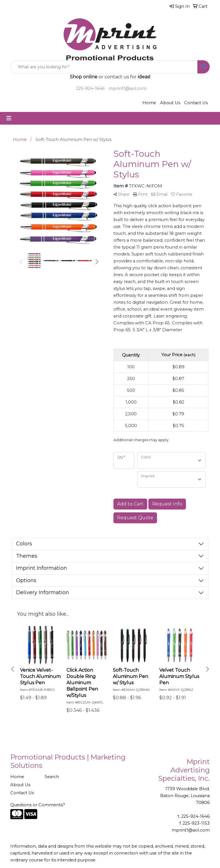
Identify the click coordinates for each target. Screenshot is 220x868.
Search (52, 777)
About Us (170, 103)
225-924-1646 (90, 88)
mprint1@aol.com (128, 88)
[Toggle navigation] (9, 118)
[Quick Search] (104, 67)
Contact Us (196, 103)
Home (149, 103)
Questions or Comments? (38, 805)
